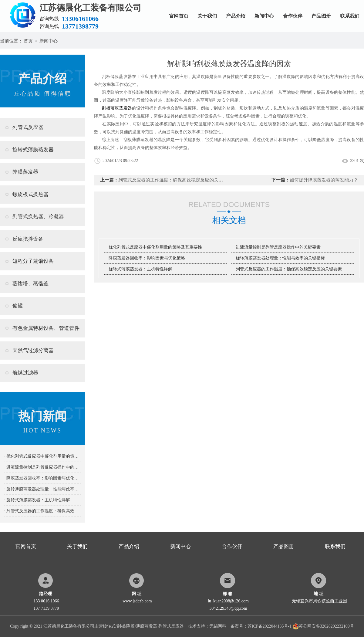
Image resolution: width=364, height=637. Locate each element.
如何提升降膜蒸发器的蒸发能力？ (324, 180)
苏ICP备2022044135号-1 (270, 626)
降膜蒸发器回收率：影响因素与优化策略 (147, 258)
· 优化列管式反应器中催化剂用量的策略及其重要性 (42, 456)
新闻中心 (264, 16)
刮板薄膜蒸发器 (117, 108)
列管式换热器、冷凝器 (38, 217)
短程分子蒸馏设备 (33, 261)
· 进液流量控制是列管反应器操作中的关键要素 (42, 467)
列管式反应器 (28, 127)
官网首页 (179, 16)
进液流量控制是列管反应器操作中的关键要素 (278, 247)
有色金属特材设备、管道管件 (46, 328)
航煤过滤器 (25, 373)
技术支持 (197, 626)
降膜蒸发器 (25, 172)
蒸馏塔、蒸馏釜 (30, 284)
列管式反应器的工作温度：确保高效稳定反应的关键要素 (175, 180)
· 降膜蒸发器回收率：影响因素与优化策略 (42, 478)
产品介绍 (236, 16)
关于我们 (207, 16)
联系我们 (350, 16)
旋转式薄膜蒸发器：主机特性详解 (140, 269)
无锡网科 (218, 626)
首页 (28, 41)
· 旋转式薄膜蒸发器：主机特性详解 (37, 500)
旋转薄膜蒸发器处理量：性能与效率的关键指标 (280, 258)
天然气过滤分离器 (33, 350)
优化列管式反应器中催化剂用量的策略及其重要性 (155, 247)
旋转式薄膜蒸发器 (33, 150)
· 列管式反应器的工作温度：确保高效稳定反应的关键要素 (42, 511)
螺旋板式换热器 (30, 194)
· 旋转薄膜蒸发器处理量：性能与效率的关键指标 (42, 489)
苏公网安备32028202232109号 (323, 626)
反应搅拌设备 (28, 239)
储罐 (18, 306)
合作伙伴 (293, 16)
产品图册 (321, 16)
